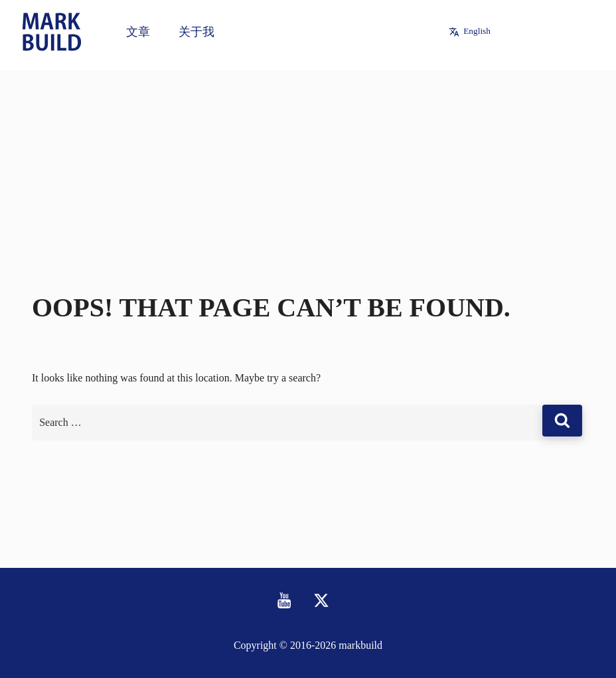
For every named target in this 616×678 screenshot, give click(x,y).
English (477, 31)
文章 (138, 32)
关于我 (196, 32)
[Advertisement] (308, 163)
